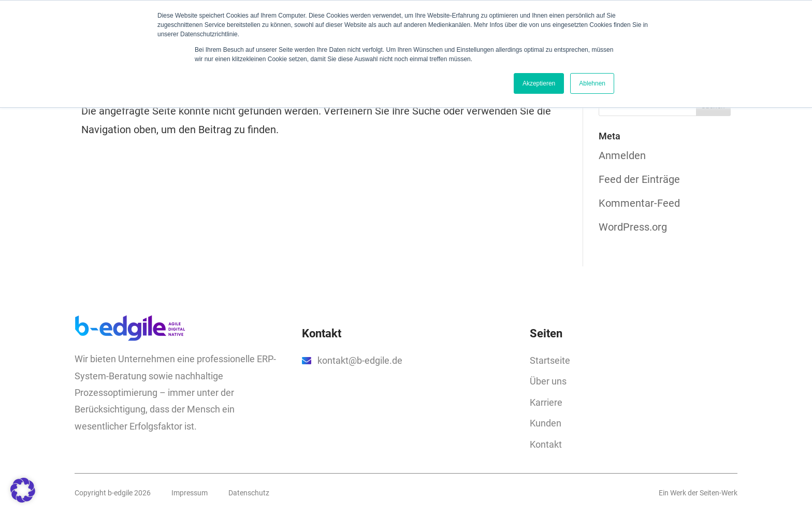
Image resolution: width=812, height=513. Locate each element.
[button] (23, 490)
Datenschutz (249, 493)
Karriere (546, 402)
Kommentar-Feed (639, 203)
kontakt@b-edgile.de (360, 360)
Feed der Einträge (639, 179)
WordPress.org (633, 227)
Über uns (548, 381)
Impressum (190, 493)
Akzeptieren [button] (539, 83)
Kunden (546, 423)
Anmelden (622, 155)
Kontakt (546, 444)
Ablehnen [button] (592, 83)
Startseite (550, 360)
